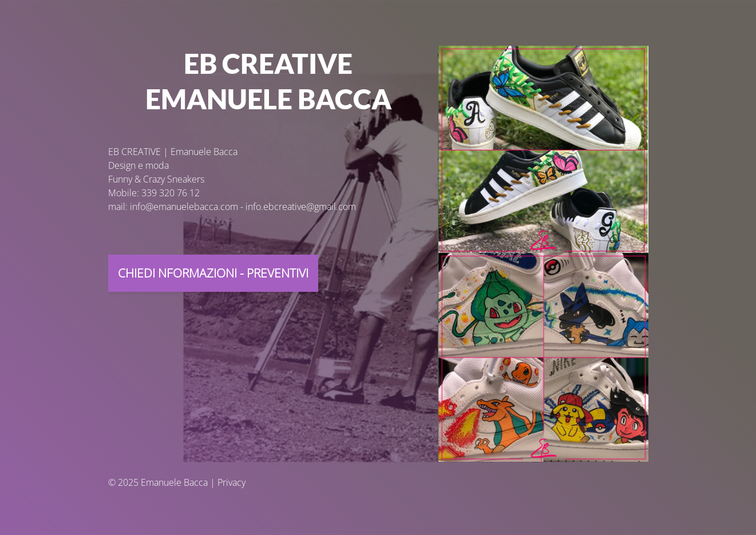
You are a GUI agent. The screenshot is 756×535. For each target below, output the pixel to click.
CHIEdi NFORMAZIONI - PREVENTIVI (213, 273)
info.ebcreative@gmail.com (301, 207)
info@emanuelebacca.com (184, 207)
